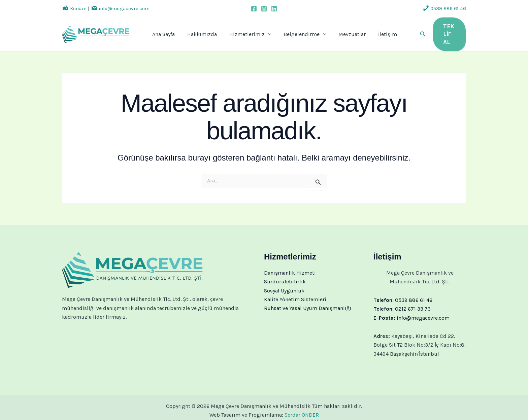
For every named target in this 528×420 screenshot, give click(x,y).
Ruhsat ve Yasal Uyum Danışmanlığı (308, 302)
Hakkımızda (200, 31)
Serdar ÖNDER (302, 409)
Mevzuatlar (333, 31)
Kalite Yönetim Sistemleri (295, 293)
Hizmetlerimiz (242, 31)
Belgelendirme (291, 31)
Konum (74, 8)
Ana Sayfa (167, 31)
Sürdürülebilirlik (285, 275)
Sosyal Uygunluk (284, 284)
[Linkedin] (274, 9)
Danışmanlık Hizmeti (290, 266)
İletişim (363, 31)
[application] (260, 31)
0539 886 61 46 (444, 8)
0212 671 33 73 (413, 302)
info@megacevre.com (120, 8)
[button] (408, 31)
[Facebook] (254, 9)
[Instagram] (264, 9)
